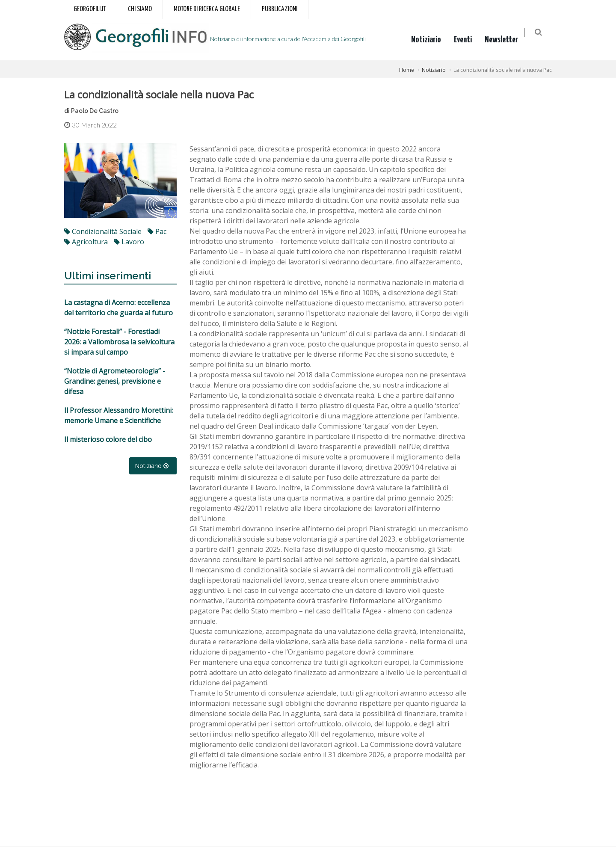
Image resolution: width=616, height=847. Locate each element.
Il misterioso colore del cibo (108, 439)
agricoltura (86, 242)
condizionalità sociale (103, 231)
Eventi (468, 40)
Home (407, 70)
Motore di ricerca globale (207, 9)
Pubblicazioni (280, 9)
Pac (157, 231)
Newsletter (506, 40)
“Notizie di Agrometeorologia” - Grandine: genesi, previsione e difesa (115, 381)
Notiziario (431, 40)
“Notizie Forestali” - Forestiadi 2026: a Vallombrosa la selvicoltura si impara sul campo (119, 342)
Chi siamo (140, 9)
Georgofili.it (90, 9)
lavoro (129, 242)
